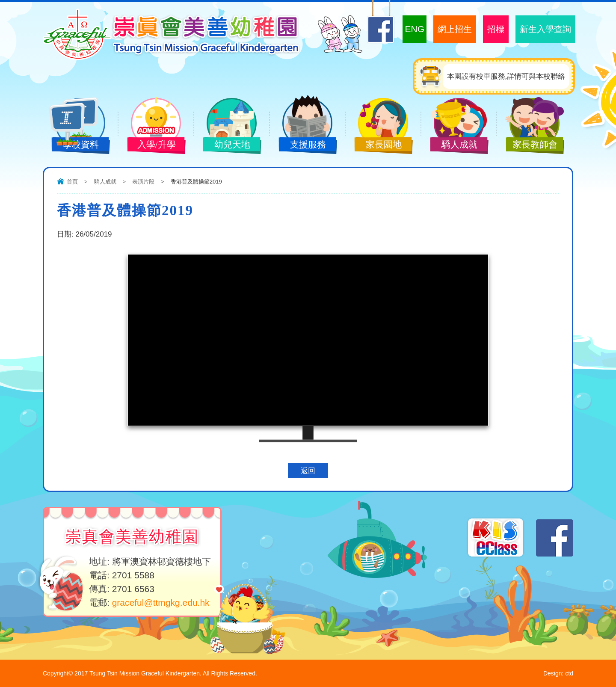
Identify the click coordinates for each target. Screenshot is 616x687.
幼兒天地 (225, 145)
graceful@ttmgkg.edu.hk (161, 603)
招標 (496, 29)
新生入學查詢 (545, 29)
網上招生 (455, 29)
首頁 (72, 182)
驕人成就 (453, 145)
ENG (415, 29)
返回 (308, 471)
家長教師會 (528, 145)
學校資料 (74, 145)
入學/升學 (150, 145)
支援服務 (301, 145)
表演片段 (143, 182)
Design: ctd (558, 673)
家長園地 (377, 145)
